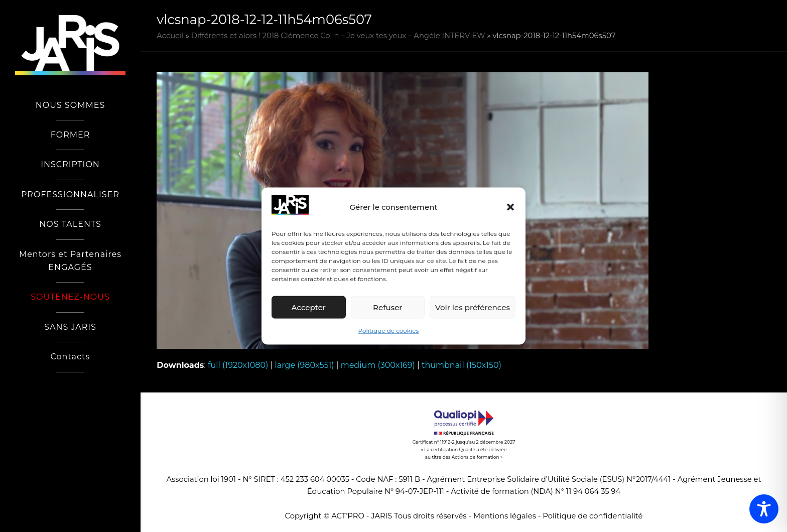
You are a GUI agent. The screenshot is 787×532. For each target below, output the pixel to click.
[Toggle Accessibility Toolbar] (764, 509)
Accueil (170, 36)
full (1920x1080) (238, 365)
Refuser (387, 307)
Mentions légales (505, 516)
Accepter (309, 307)
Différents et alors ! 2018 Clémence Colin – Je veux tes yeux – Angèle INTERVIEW (338, 36)
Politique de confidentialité (593, 516)
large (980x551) (305, 365)
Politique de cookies (389, 330)
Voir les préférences (473, 307)
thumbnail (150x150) (462, 365)
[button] (510, 207)
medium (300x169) (378, 365)
